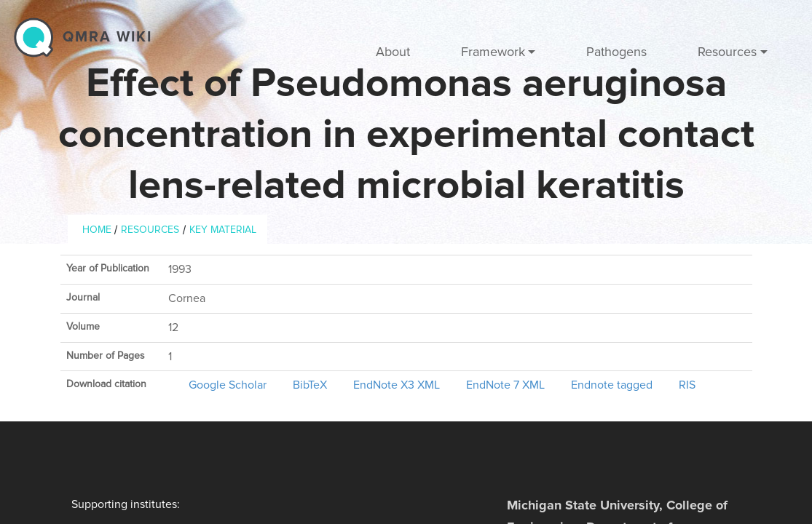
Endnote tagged (612, 385)
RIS (687, 385)
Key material (223, 230)
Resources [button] (727, 52)
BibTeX (310, 385)
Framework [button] (493, 52)
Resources (150, 230)
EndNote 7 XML (505, 385)
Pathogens (616, 52)
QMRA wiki (107, 37)
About (393, 52)
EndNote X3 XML (397, 385)
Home (97, 230)
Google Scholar (228, 385)
